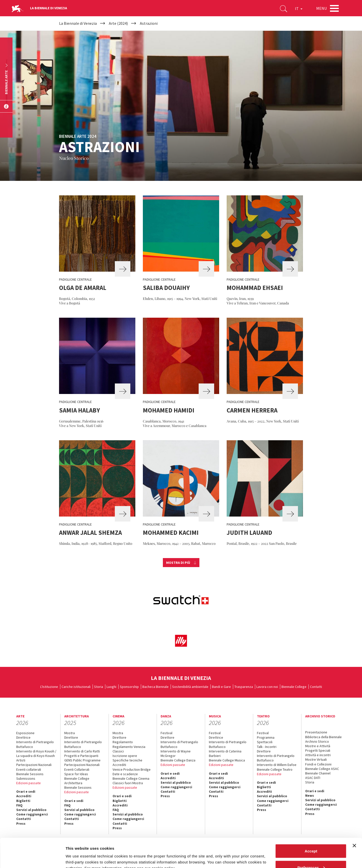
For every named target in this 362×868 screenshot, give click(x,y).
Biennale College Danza (178, 760)
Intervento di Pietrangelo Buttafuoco (35, 744)
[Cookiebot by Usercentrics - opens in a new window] (32, 858)
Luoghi (111, 687)
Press (165, 796)
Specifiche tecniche (127, 760)
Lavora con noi (267, 687)
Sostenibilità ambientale (190, 687)
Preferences (311, 838)
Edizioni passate (29, 783)
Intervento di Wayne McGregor (176, 753)
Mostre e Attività (318, 746)
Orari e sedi (26, 791)
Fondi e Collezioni (318, 764)
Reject (311, 855)
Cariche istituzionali (76, 687)
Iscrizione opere (125, 756)
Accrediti (24, 796)
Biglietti (23, 801)
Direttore (71, 737)
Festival (166, 733)
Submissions (26, 778)
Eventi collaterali (29, 769)
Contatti (316, 687)
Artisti (21, 760)
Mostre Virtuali (316, 759)
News (310, 795)
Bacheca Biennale (155, 687)
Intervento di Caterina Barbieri (225, 753)
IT (299, 9)
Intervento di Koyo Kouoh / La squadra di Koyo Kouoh (36, 753)
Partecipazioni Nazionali (34, 765)
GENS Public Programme (82, 760)
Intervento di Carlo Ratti (82, 751)
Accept (311, 822)
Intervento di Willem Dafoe (277, 765)
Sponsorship (129, 687)
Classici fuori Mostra (128, 783)
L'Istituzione (49, 687)
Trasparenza (244, 687)
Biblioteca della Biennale (323, 737)
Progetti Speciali (318, 750)
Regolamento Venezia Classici (129, 749)
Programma (266, 737)
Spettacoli (265, 742)
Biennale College (294, 687)
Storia (99, 687)
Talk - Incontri (267, 747)
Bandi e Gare (221, 687)
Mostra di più (178, 563)
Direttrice (23, 737)
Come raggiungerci (176, 787)
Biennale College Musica (227, 760)
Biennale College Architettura (77, 781)
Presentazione (316, 732)
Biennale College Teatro (275, 769)
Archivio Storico (317, 741)
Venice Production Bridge (132, 769)
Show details (77, 853)
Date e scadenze (125, 774)
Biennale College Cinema (131, 778)
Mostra (70, 733)
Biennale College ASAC (322, 769)
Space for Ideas (76, 774)
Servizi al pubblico (176, 782)
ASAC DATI (313, 778)
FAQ (19, 805)
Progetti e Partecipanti (81, 756)
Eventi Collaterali (77, 769)
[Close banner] (354, 816)
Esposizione (25, 733)
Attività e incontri (318, 755)
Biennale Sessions (30, 774)
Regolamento (123, 742)
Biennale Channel (318, 773)
